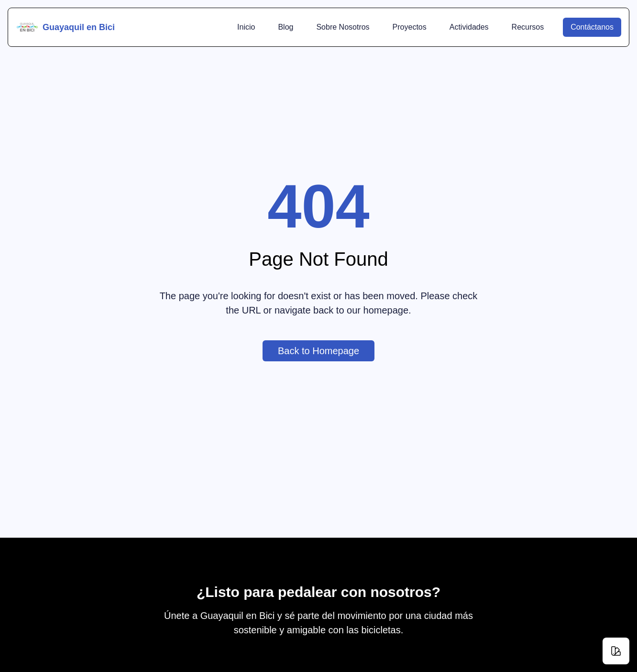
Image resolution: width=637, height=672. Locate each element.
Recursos (528, 27)
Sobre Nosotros (343, 27)
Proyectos (410, 27)
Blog (286, 27)
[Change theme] (616, 651)
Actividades (469, 27)
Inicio (246, 27)
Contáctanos (596, 27)
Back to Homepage (326, 358)
